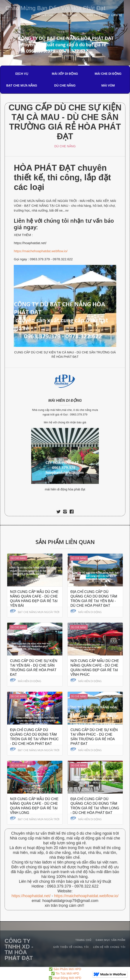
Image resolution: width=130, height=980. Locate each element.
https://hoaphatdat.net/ (31, 896)
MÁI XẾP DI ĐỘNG (65, 74)
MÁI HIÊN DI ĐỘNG (65, 401)
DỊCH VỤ (22, 74)
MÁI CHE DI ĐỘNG (108, 74)
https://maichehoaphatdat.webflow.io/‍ (86, 896)
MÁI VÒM (108, 85)
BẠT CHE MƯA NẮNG (22, 85)
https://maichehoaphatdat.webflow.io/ (41, 251)
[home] (54, 7)
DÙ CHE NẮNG (65, 85)
